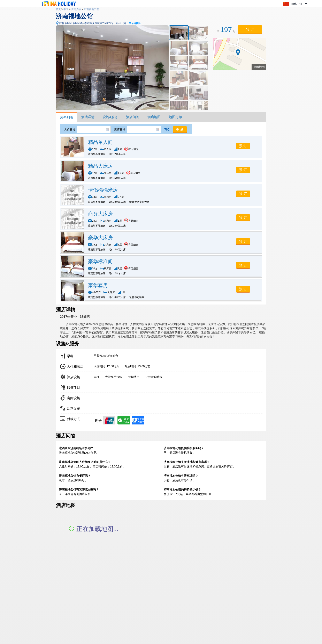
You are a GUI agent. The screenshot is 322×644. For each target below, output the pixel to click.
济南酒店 (76, 9)
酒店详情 (88, 117)
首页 (58, 9)
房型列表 (67, 117)
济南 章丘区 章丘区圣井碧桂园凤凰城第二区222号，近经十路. (100, 23)
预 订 (250, 30)
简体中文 (297, 4)
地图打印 (175, 117)
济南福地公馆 (91, 9)
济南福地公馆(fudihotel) (81, 324)
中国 (66, 9)
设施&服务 (110, 117)
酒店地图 (154, 117)
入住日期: (70, 130)
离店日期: (120, 130)
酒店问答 (133, 117)
